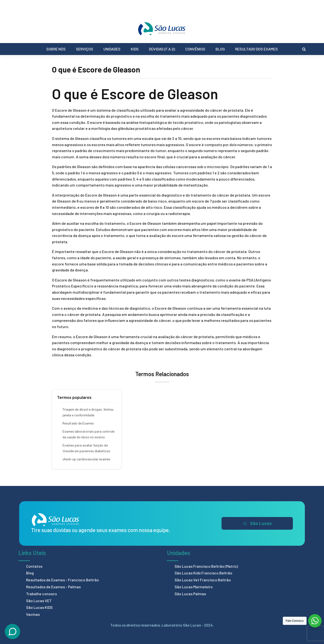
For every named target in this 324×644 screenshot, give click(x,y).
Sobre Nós (56, 49)
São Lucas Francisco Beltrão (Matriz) (206, 566)
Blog (220, 49)
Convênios (195, 49)
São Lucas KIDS (39, 607)
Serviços (85, 49)
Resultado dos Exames (256, 49)
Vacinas (33, 614)
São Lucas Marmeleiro (194, 587)
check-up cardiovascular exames (86, 459)
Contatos (34, 566)
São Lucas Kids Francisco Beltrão (203, 573)
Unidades (112, 49)
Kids (135, 49)
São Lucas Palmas (190, 594)
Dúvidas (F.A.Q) (162, 49)
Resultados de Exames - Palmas (53, 587)
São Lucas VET (39, 601)
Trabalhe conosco (42, 594)
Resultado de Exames (78, 423)
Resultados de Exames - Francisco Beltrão (63, 580)
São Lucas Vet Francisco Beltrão (203, 580)
